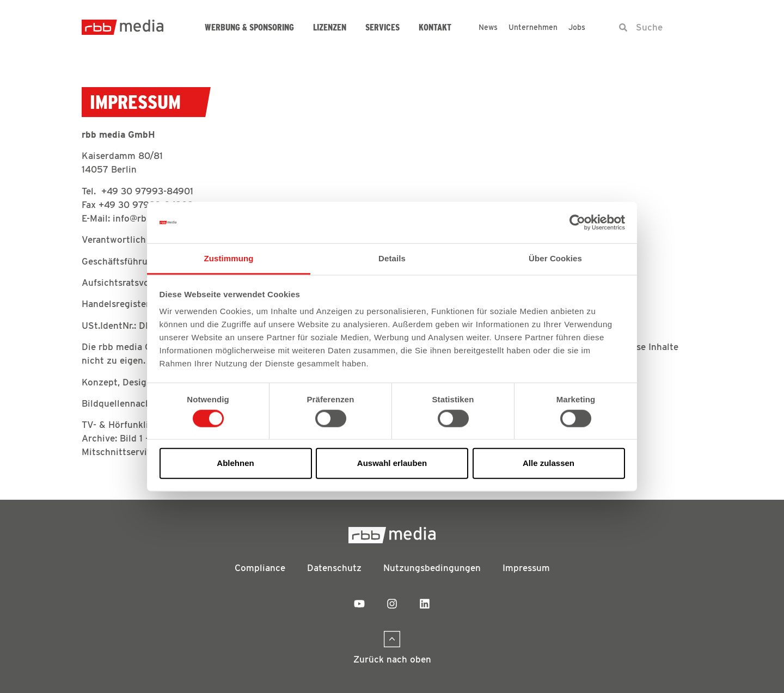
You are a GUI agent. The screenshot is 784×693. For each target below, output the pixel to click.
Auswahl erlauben (392, 463)
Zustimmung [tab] (229, 258)
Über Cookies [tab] (555, 258)
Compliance (260, 568)
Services (382, 27)
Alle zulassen (549, 463)
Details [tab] (392, 258)
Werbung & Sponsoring (249, 27)
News (488, 27)
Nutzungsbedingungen (432, 568)
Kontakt (435, 27)
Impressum (526, 568)
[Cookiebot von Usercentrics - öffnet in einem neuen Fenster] (577, 223)
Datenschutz (334, 568)
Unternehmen (533, 27)
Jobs (577, 27)
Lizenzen (330, 27)
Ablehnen (235, 463)
